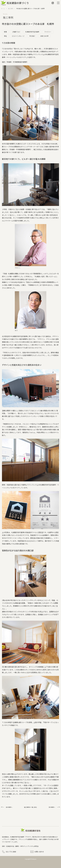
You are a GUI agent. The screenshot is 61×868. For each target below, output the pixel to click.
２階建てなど (16, 32)
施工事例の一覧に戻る (30, 807)
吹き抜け (32, 36)
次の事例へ (52, 807)
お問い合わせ (39, 852)
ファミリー (48, 32)
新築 (5, 32)
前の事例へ (9, 807)
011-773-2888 (11, 852)
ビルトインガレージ (18, 36)
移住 (5, 36)
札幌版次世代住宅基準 (32, 32)
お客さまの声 (44, 36)
